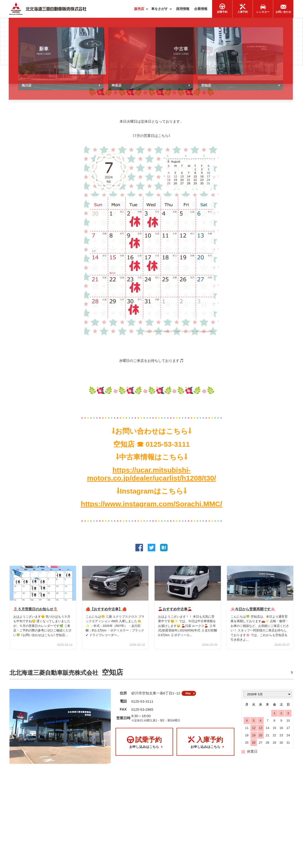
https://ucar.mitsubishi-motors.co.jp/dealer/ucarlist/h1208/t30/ (151, 476)
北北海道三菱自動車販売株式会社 (66, 675)
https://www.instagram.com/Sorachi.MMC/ (151, 506)
